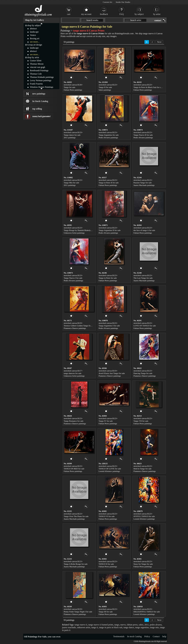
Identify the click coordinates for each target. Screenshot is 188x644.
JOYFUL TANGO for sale (144, 516)
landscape (34, 32)
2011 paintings (70, 137)
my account (86, 14)
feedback (104, 14)
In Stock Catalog (40, 101)
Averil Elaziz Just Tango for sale (112, 373)
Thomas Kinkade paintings (42, 77)
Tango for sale (69, 87)
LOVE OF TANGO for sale (145, 326)
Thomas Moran (37, 64)
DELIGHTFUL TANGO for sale (147, 612)
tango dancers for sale (73, 373)
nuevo (123, 625)
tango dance (129, 627)
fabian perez (132, 625)
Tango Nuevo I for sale (73, 278)
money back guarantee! (41, 116)
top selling (37, 109)
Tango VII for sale (141, 421)
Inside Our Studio (123, 2)
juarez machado (69, 627)
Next (159, 42)
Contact (156, 636)
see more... (35, 42)
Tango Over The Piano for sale (76, 516)
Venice (33, 35)
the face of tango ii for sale (144, 230)
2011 (147, 625)
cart (69, 14)
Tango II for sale (105, 87)
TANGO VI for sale (107, 516)
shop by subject (34, 25)
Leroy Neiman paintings (41, 80)
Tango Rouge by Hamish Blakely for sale (80, 230)
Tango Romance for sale (74, 421)
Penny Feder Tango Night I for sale (78, 612)
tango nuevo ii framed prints (101, 625)
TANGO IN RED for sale (74, 469)
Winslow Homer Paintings (42, 87)
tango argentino (142, 627)
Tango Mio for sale (71, 183)
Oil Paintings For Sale (35, 637)
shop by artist (33, 57)
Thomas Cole (36, 74)
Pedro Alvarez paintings (108, 137)
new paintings (39, 94)
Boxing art (35, 38)
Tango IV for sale (106, 421)
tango (117, 625)
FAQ (121, 14)
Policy (147, 636)
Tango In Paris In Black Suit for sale (148, 87)
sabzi (141, 625)
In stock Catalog (134, 636)
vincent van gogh (38, 67)
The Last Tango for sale (143, 278)
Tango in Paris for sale (108, 278)
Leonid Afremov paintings (109, 471)
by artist (157, 14)
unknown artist (84, 627)
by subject (139, 14)
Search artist (136, 20)
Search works (92, 20)
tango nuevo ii (81, 625)
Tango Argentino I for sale (109, 326)
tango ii (95, 627)
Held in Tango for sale (142, 469)
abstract (33, 29)
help (164, 636)
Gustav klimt (36, 61)
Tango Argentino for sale (109, 135)
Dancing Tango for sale (143, 373)
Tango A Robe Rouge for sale (76, 564)
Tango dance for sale (72, 135)
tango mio (154, 627)
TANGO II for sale (106, 564)
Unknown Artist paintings (74, 233)
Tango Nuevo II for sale (143, 135)
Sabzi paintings (105, 90)
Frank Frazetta (36, 84)
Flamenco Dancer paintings (75, 328)
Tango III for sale (106, 612)
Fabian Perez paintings (73, 90)
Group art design (35, 45)
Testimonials (119, 636)
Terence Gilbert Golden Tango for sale (79, 326)
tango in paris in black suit (111, 627)
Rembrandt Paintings (39, 70)
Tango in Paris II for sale (109, 183)
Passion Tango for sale (143, 183)
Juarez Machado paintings (144, 185)
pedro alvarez (156, 625)
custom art (91, 36)
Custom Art (107, 2)
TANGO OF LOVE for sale (110, 469)
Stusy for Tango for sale (143, 564)
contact (158, 20)
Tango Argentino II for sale (110, 230)
